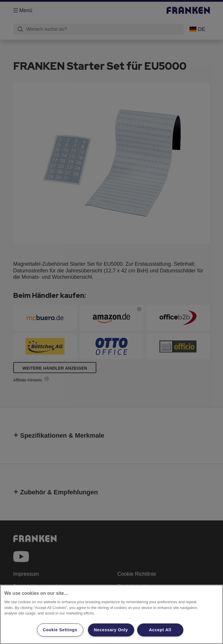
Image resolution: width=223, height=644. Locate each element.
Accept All (160, 630)
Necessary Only (111, 630)
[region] (112, 614)
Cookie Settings (60, 630)
